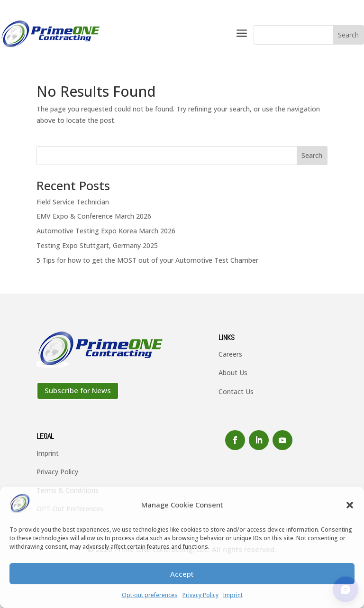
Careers (230, 354)
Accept (182, 574)
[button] (350, 505)
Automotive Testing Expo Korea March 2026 (106, 231)
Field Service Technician (73, 202)
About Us (233, 373)
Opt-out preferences (150, 595)
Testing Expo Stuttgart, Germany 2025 (97, 245)
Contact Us (236, 392)
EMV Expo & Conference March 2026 (94, 216)
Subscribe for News (78, 390)
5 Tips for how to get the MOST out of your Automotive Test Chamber (147, 260)
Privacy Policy (200, 595)
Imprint (233, 595)
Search (312, 155)
